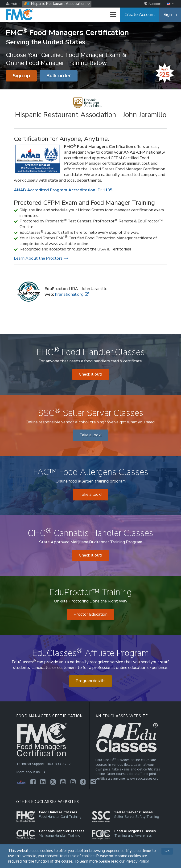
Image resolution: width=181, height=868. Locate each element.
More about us (31, 772)
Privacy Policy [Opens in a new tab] (137, 861)
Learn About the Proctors (41, 258)
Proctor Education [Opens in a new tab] (90, 614)
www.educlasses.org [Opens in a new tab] (143, 779)
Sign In (170, 15)
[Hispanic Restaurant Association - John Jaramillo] (91, 108)
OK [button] (167, 851)
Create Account (140, 15)
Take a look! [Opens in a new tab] (90, 435)
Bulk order (58, 76)
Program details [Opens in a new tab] (90, 681)
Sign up (21, 76)
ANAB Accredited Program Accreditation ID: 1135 (63, 190)
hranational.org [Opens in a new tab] (72, 294)
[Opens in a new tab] (32, 782)
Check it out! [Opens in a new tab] (90, 374)
